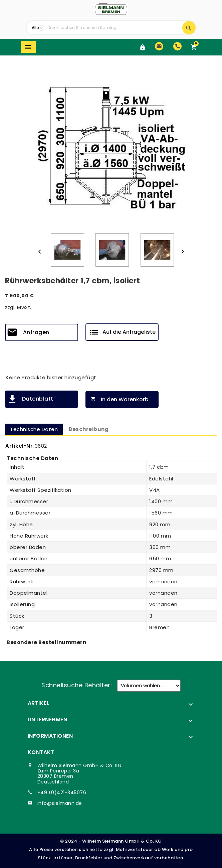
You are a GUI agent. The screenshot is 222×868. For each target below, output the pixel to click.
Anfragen (36, 332)
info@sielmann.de (60, 803)
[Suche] (113, 28)
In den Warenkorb (118, 399)
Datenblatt (38, 399)
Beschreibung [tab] (89, 429)
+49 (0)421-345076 (62, 792)
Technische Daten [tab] (34, 429)
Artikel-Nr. (20, 446)
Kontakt (41, 752)
